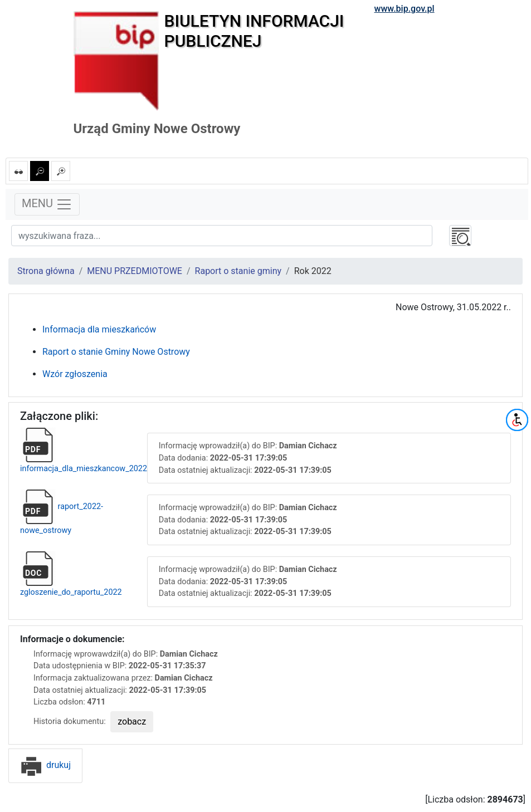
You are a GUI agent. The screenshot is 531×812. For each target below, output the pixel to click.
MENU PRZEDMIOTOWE (135, 271)
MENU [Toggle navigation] (47, 204)
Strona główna (46, 271)
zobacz (132, 721)
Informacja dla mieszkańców (99, 329)
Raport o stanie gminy (238, 271)
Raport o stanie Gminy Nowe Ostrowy (116, 352)
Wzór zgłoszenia (75, 374)
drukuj (45, 765)
